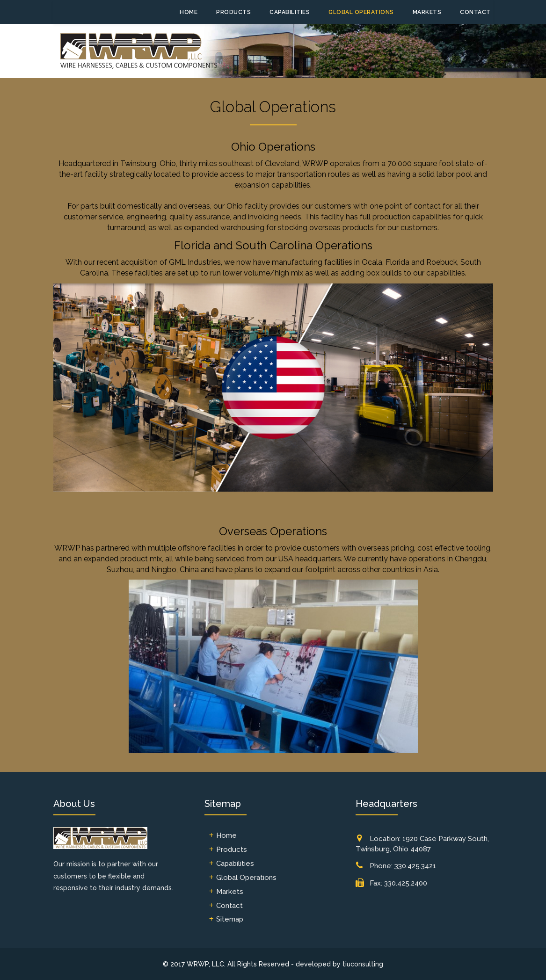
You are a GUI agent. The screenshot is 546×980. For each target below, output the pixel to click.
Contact (475, 12)
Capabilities (290, 12)
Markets (427, 12)
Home (189, 12)
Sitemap (230, 919)
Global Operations (361, 12)
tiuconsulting (363, 964)
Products (233, 12)
